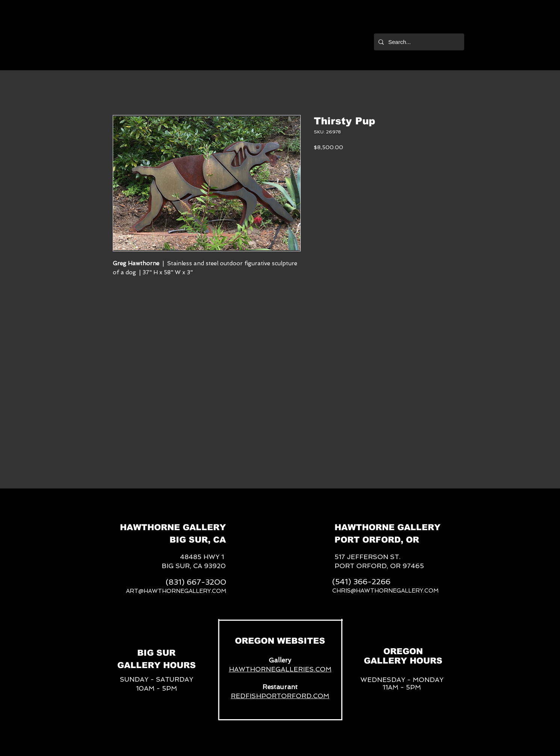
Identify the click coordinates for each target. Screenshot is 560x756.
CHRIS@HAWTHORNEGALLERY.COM (385, 591)
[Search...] (418, 42)
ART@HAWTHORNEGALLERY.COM (176, 591)
